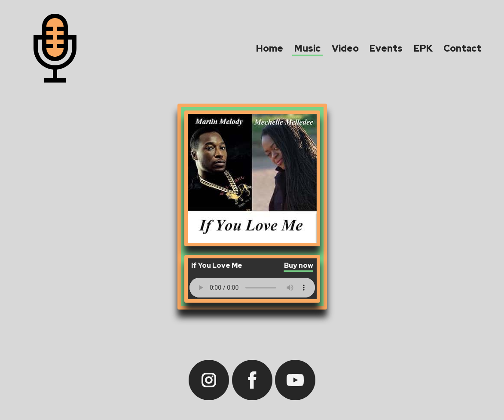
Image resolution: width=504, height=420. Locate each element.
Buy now (299, 266)
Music (307, 48)
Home (270, 48)
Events (386, 48)
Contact (462, 48)
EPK (423, 48)
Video (345, 48)
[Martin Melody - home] (55, 50)
